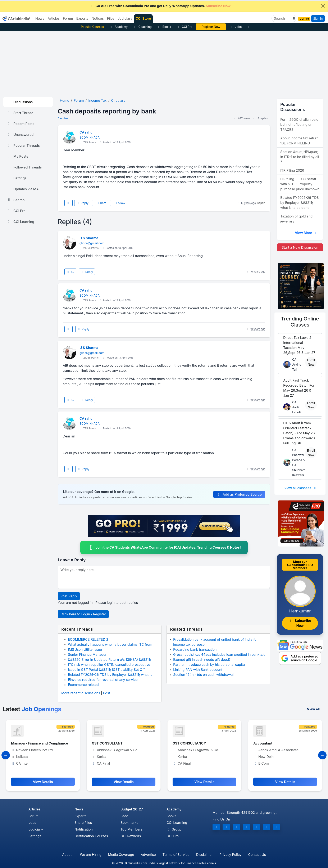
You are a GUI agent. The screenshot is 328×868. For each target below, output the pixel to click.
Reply (82, 203)
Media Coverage (121, 855)
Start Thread (20, 113)
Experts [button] (82, 18)
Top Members (131, 829)
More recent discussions (81, 693)
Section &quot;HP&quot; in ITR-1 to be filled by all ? (300, 157)
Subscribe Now (300, 623)
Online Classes (300, 322)
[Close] (323, 6)
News (79, 809)
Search (16, 200)
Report (261, 203)
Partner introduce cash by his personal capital (209, 665)
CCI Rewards (131, 836)
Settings (17, 178)
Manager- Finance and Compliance (40, 743)
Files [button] (111, 18)
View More (306, 233)
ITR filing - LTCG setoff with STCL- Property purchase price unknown (300, 184)
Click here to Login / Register (83, 614)
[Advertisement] (164, 62)
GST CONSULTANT (107, 743)
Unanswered (20, 135)
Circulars (63, 118)
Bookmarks (129, 823)
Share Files (83, 823)
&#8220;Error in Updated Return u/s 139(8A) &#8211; (110, 660)
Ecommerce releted (83, 685)
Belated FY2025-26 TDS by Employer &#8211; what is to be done (300, 203)
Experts (80, 816)
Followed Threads (24, 167)
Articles (34, 809)
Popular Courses (90, 27)
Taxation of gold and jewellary (296, 219)
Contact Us (257, 855)
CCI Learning (20, 222)
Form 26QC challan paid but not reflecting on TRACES (299, 125)
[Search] (282, 18)
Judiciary (36, 829)
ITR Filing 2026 (292, 170)
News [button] (40, 18)
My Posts (17, 156)
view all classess (301, 488)
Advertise (148, 855)
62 (70, 272)
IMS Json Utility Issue (85, 649)
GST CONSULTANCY (189, 743)
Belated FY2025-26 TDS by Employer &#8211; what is (110, 675)
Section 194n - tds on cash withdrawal (203, 675)
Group (174, 829)
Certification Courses (91, 836)
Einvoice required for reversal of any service (103, 680)
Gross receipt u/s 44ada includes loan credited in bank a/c (219, 655)
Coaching (142, 27)
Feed (124, 816)
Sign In (318, 19)
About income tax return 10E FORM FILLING (299, 141)
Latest (32, 709)
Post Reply (69, 596)
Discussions (20, 102)
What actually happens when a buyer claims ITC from (110, 644)
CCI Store (143, 18)
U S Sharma (89, 238)
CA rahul (86, 132)
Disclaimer (204, 855)
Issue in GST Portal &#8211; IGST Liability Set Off (106, 670)
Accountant (263, 743)
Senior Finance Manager (87, 655)
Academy (118, 27)
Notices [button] (98, 18)
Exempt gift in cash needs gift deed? (202, 660)
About (67, 855)
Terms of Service (176, 855)
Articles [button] (54, 18)
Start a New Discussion (300, 247)
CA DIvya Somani (211, 27)
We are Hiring (91, 855)
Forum (33, 816)
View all (316, 709)
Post (107, 693)
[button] (293, 18)
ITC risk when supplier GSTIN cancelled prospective (109, 665)
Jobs (236, 27)
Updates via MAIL (24, 189)
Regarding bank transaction (195, 649)
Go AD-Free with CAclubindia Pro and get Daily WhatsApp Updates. (161, 6)
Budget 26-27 (132, 809)
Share (100, 203)
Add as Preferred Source (239, 494)
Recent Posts (20, 124)
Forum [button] (68, 18)
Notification (84, 829)
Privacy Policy (231, 855)
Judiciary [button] (125, 18)
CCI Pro (184, 27)
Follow (119, 203)
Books (164, 27)
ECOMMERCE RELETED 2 (88, 639)
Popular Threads (23, 145)
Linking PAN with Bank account (198, 670)
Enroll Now (311, 362)
